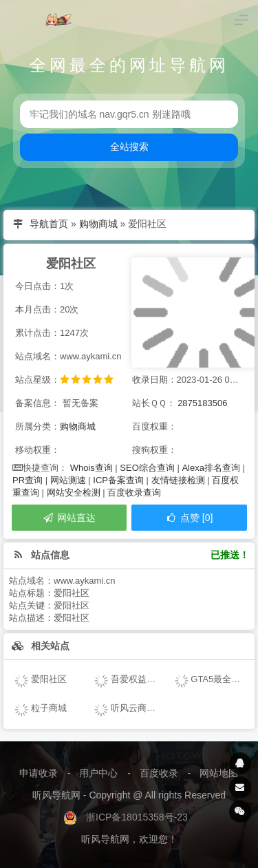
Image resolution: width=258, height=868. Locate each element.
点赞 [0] (189, 518)
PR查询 (28, 480)
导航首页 (49, 224)
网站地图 (219, 773)
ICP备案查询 (118, 480)
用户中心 (98, 773)
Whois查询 (92, 468)
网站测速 (68, 480)
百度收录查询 (134, 493)
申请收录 (39, 773)
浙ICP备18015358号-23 (137, 817)
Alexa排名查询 (211, 468)
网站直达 (69, 518)
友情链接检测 (178, 480)
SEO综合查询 (147, 468)
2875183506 (202, 403)
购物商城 (98, 224)
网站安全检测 (74, 493)
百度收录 (159, 773)
